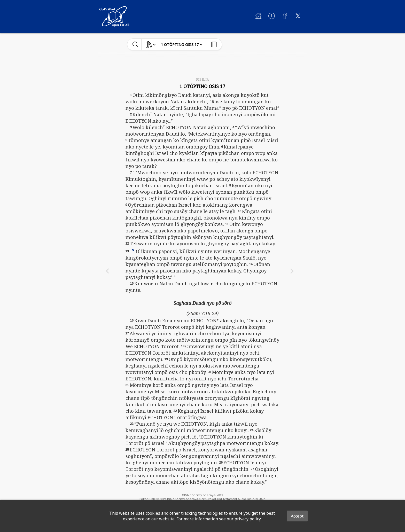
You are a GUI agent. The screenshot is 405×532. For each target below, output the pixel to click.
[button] (133, 250)
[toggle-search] (135, 44)
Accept (297, 516)
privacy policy (248, 519)
